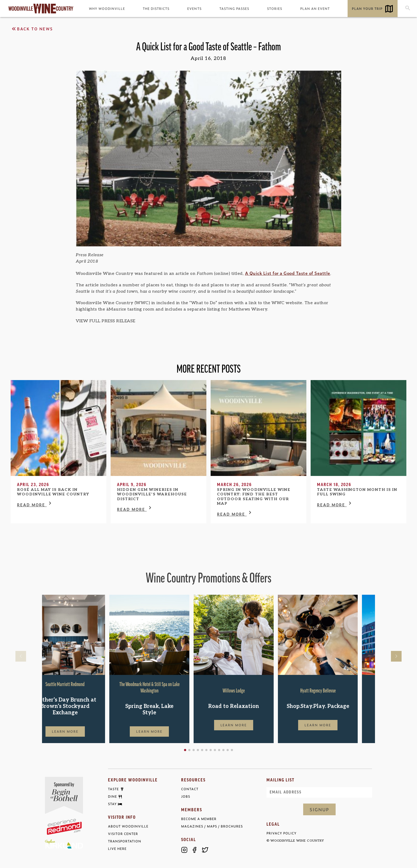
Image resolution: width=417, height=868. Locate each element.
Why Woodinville (107, 9)
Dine (112, 797)
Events (194, 9)
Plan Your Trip (367, 9)
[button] (202, 750)
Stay (112, 804)
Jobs (186, 796)
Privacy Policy (282, 833)
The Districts (156, 9)
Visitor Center (123, 834)
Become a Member (199, 819)
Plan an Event (315, 9)
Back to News (32, 29)
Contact (190, 789)
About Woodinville (128, 826)
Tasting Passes (234, 9)
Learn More (82, 731)
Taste (113, 789)
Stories (275, 9)
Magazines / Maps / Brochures (212, 826)
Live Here (117, 849)
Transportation (125, 841)
